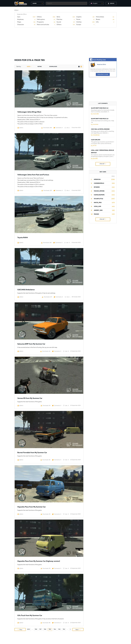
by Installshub (95, 135)
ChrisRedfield (99, 183)
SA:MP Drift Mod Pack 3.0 (100, 108)
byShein (97, 187)
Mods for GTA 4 (102, 65)
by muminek (95, 124)
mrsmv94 (97, 179)
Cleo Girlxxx (96, 140)
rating (40, 67)
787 (40, 629)
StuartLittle (99, 199)
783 (59, 629)
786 (45, 629)
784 (55, 629)
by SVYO (94, 146)
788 (36, 629)
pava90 (96, 214)
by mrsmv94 (95, 114)
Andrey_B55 (98, 210)
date (28, 67)
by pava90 (94, 158)
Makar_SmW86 (99, 191)
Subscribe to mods (103, 74)
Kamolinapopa (99, 195)
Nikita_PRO (98, 203)
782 (64, 629)
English (95, 3)
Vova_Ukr (97, 206)
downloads (53, 67)
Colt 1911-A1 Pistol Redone (100, 129)
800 (29, 629)
